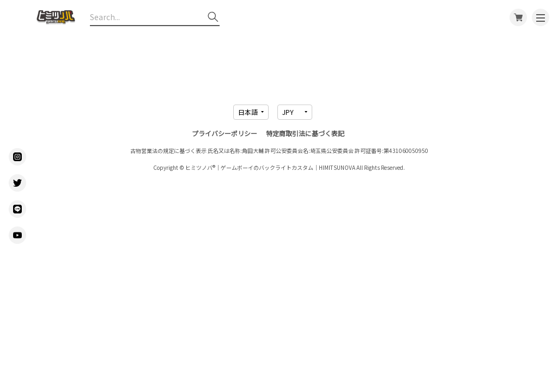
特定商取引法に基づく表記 (305, 133)
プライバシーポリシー (225, 133)
